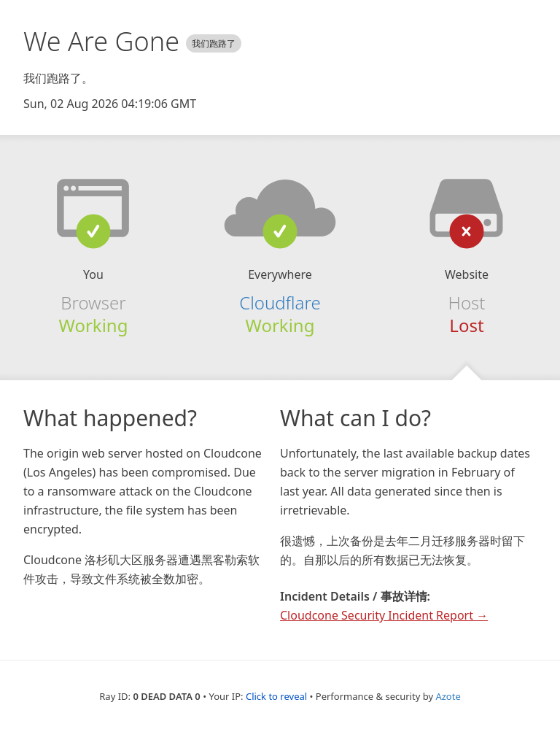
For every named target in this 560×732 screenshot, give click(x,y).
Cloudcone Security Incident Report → (384, 615)
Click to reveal (276, 696)
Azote (448, 696)
